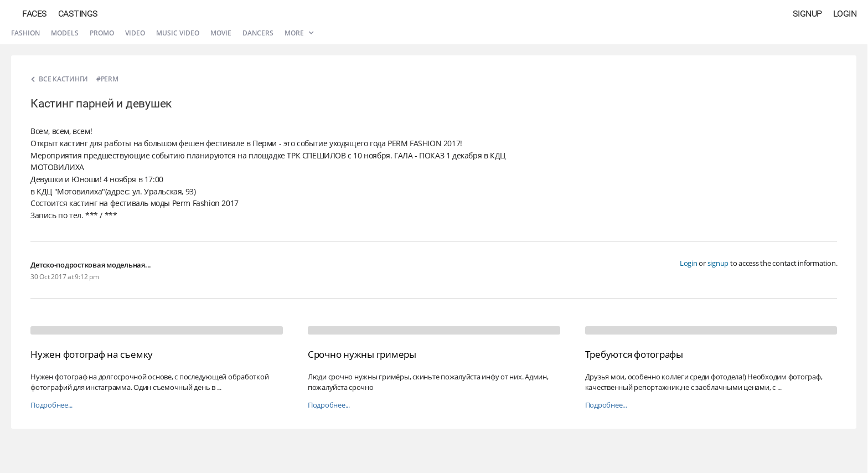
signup (718, 263)
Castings (78, 14)
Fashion (25, 33)
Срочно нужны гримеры (362, 354)
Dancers (258, 33)
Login (845, 14)
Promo (102, 33)
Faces (35, 14)
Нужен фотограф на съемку (92, 354)
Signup (807, 14)
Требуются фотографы (634, 354)
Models (65, 33)
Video (135, 33)
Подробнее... (51, 405)
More (299, 33)
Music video (178, 33)
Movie (221, 33)
